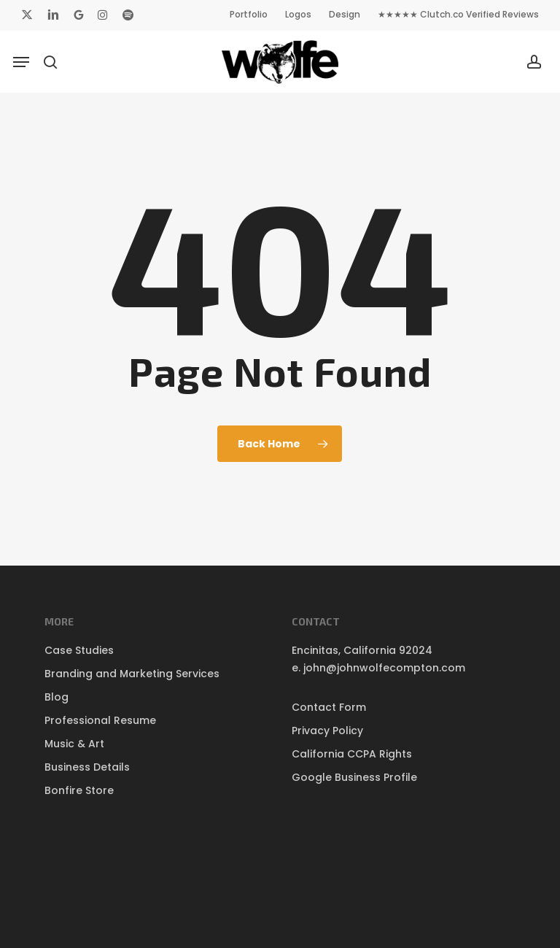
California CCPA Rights (352, 754)
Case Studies (79, 650)
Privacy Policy (327, 731)
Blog (57, 697)
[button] (21, 62)
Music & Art (74, 744)
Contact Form (329, 707)
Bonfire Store (79, 790)
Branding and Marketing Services (132, 674)
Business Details (87, 767)
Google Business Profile (354, 777)
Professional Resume (100, 720)
